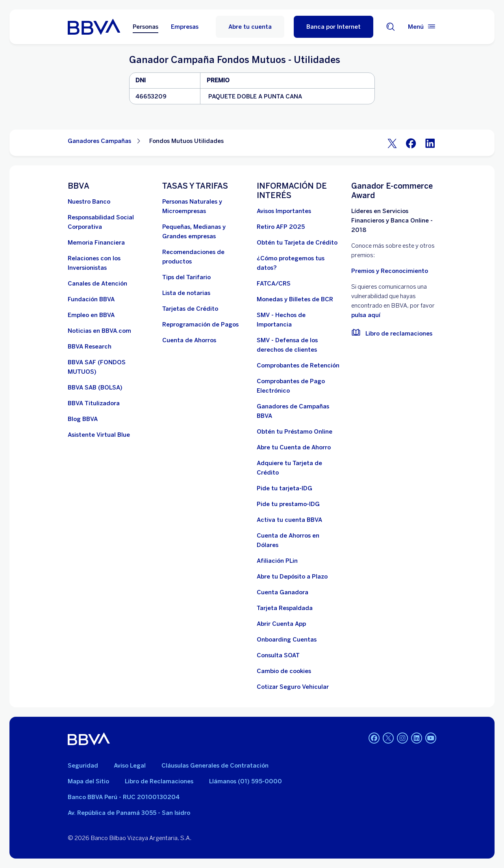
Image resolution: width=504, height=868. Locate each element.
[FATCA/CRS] (274, 284)
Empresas (185, 27)
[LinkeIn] (430, 143)
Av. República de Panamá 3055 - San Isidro (129, 813)
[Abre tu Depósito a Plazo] (292, 577)
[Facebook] (411, 143)
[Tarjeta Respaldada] (285, 608)
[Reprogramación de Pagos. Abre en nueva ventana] (200, 325)
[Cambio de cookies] (284, 671)
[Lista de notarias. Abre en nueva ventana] (186, 293)
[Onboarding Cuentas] (287, 640)
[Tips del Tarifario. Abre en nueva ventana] (186, 277)
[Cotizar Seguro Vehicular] (293, 687)
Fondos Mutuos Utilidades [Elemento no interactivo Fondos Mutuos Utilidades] (186, 141)
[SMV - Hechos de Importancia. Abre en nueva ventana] (299, 320)
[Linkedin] (417, 739)
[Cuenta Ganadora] (283, 592)
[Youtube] (431, 739)
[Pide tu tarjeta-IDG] (284, 488)
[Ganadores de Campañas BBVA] (299, 411)
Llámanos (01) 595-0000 (246, 781)
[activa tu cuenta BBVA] (289, 520)
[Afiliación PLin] (277, 561)
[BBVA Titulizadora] (94, 403)
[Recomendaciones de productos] (205, 257)
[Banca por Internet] (334, 27)
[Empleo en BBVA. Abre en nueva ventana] (91, 315)
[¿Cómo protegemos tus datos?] (299, 263)
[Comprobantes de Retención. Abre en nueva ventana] (298, 365)
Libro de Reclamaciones (159, 781)
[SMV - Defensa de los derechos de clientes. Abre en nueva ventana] (299, 345)
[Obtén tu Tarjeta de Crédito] (297, 243)
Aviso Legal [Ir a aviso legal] (130, 766)
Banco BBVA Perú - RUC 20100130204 (124, 797)
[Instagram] (402, 739)
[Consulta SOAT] (278, 655)
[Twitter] (392, 143)
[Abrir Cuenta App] (281, 624)
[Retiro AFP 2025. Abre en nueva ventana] (281, 227)
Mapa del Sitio (88, 781)
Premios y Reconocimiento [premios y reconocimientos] (390, 271)
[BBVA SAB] (95, 388)
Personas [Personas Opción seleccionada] (145, 27)
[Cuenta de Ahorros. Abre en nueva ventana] (189, 340)
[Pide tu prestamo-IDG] (288, 504)
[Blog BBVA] (83, 419)
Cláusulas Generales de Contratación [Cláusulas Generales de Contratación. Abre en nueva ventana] (215, 766)
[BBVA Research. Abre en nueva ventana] (90, 347)
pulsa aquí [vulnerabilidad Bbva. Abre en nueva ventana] (366, 315)
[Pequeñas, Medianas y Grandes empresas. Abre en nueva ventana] (205, 232)
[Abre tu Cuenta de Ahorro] (294, 447)
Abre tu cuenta (250, 27)
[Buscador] (391, 27)
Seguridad (83, 766)
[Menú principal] (422, 27)
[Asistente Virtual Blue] (99, 435)
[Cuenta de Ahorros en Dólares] (299, 540)
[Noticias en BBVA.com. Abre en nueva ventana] (99, 331)
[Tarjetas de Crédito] (190, 309)
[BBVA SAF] (110, 367)
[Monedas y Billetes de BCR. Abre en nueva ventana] (295, 299)
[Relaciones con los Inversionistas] (110, 263)
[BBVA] (89, 739)
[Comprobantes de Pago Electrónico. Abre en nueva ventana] (299, 386)
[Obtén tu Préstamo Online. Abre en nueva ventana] (295, 432)
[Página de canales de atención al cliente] (97, 284)
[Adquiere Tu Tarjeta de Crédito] (299, 468)
